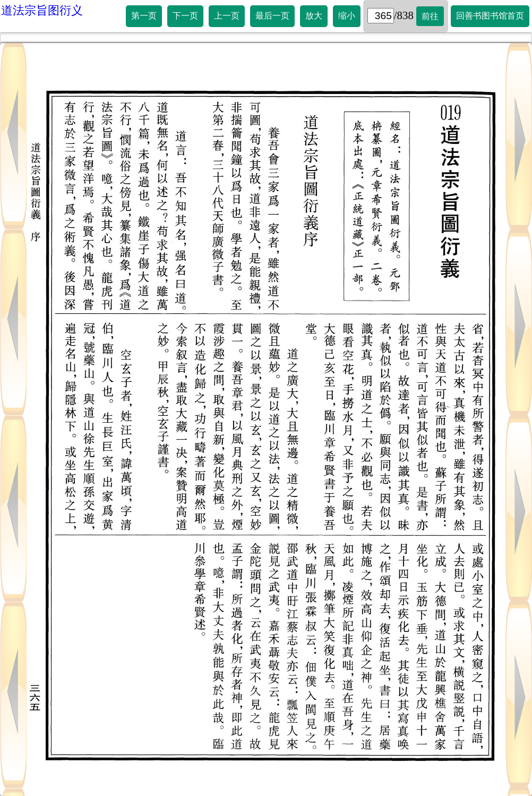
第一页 (144, 16)
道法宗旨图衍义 (42, 10)
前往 (430, 16)
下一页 (185, 16)
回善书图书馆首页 (490, 16)
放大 (314, 16)
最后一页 (272, 16)
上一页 (227, 16)
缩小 (347, 16)
